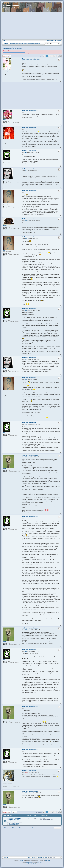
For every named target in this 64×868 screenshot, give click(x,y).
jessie (43, 818)
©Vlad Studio (40, 862)
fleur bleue (6, 140)
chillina (5, 469)
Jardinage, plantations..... (12, 48)
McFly (5, 180)
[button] (44, 56)
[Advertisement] (32, 26)
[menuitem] (5, 41)
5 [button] (55, 56)
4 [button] (53, 56)
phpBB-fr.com (29, 862)
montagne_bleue (7, 71)
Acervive (5, 225)
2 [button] (49, 56)
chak (4, 204)
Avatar (5, 119)
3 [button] (51, 56)
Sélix (4, 161)
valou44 (11, 822)
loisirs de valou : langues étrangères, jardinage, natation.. (14, 820)
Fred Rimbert (47, 861)
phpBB (21, 861)
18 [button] (58, 56)
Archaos (5, 782)
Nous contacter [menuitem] (32, 857)
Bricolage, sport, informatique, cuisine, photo (14, 824)
